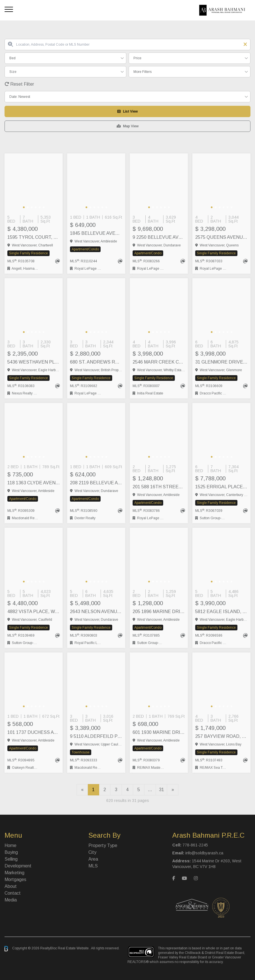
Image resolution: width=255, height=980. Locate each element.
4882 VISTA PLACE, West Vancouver (34, 612)
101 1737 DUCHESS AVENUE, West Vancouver (34, 732)
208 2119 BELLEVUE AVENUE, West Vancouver (96, 483)
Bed (12, 58)
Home (10, 845)
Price (137, 58)
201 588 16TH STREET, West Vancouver (159, 487)
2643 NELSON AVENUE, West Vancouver (96, 612)
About (11, 886)
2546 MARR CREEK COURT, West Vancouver (159, 362)
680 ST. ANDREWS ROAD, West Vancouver (96, 362)
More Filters (143, 72)
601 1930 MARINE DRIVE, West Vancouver (159, 732)
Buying (11, 852)
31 (161, 790)
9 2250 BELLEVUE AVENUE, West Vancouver (159, 237)
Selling (11, 859)
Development (18, 866)
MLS (93, 866)
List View (127, 111)
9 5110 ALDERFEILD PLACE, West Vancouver (96, 736)
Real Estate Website (74, 949)
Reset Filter (19, 84)
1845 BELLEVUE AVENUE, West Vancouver (96, 233)
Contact (13, 893)
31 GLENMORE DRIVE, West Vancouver (221, 362)
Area (93, 859)
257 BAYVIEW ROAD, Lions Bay (221, 736)
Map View (128, 126)
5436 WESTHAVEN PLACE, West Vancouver (34, 362)
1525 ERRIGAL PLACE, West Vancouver (221, 487)
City (92, 852)
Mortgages (15, 879)
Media (11, 900)
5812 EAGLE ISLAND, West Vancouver (221, 612)
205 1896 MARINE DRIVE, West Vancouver (159, 612)
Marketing (14, 873)
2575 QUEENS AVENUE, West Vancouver (221, 237)
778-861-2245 (195, 845)
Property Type (103, 845)
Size (13, 72)
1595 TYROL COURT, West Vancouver (34, 237)
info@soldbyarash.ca (204, 853)
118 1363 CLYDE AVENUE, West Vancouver (34, 483)
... (150, 790)
